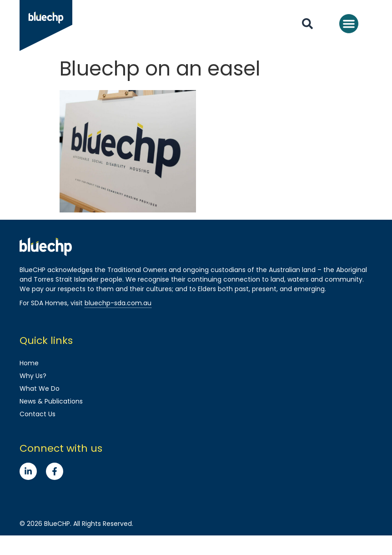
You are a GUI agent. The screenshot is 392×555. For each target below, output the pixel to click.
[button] (349, 24)
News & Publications (51, 401)
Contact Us (38, 414)
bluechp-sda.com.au (118, 303)
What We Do (40, 388)
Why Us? (33, 376)
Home (29, 363)
